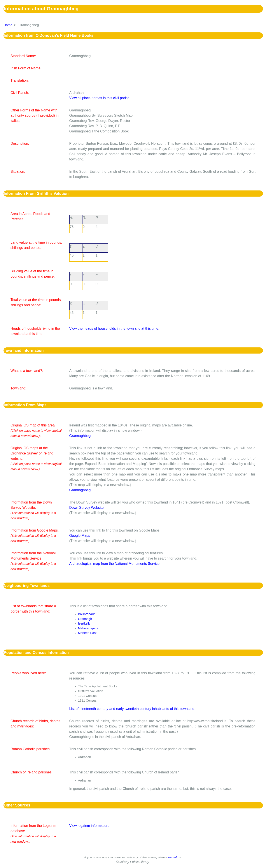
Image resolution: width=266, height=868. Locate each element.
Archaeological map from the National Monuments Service (115, 564)
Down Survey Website (87, 508)
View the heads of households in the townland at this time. (114, 328)
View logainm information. (89, 826)
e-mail (172, 857)
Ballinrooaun (87, 614)
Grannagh (85, 619)
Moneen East (87, 633)
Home (8, 25)
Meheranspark (88, 628)
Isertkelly (84, 623)
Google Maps (80, 536)
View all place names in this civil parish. (100, 98)
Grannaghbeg (80, 436)
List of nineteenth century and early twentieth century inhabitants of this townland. (132, 709)
